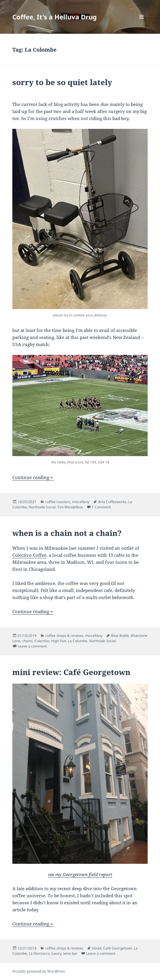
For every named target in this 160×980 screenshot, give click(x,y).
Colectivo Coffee (29, 555)
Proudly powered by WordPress (39, 971)
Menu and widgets (142, 23)
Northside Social (42, 507)
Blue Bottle (120, 636)
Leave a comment (32, 646)
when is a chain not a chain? (67, 533)
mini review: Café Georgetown (71, 672)
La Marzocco (39, 953)
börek (97, 948)
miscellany (81, 502)
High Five (59, 641)
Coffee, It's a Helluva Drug (55, 17)
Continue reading (31, 477)
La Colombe (78, 641)
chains (27, 641)
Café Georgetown (118, 948)
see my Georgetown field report (80, 874)
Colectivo (42, 641)
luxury (56, 953)
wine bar (70, 953)
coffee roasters (58, 502)
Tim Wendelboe (70, 507)
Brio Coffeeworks (112, 502)
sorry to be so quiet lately (62, 82)
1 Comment (101, 507)
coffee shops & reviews (64, 636)
